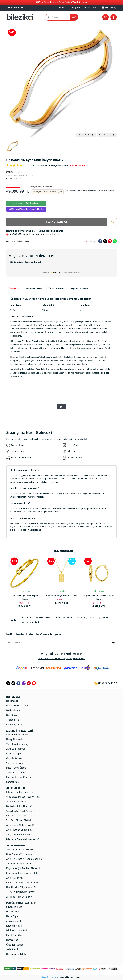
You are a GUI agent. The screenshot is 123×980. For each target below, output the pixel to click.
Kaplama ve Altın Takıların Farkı (22, 883)
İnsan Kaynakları (14, 725)
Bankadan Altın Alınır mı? (19, 806)
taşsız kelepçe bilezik (85, 618)
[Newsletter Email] (61, 643)
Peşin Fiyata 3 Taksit (80, 289)
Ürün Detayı (14, 289)
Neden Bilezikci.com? (18, 242)
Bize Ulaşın (12, 715)
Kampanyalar (13, 782)
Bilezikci (14, 172)
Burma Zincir (13, 940)
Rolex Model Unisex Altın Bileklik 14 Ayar (25, 597)
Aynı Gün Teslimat (16, 749)
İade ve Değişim (15, 754)
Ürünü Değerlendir (57, 289)
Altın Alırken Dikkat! (34, 289)
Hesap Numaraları (15, 739)
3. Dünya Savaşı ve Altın (18, 864)
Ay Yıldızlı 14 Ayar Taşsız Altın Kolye (62, 597)
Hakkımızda (12, 701)
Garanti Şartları (14, 758)
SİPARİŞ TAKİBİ (90, 8)
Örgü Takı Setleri (15, 945)
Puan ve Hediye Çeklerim (19, 777)
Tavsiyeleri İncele (77, 166)
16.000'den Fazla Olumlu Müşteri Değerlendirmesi (62, 659)
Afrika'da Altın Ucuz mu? (19, 897)
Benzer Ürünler (86, 135)
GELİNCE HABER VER (57, 222)
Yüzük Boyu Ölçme (16, 773)
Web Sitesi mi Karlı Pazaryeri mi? (23, 797)
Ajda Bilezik (12, 950)
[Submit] (113, 643)
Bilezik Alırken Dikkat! (18, 816)
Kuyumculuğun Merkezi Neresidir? (24, 869)
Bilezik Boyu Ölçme (16, 768)
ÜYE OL (63, 8)
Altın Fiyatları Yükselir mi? (20, 830)
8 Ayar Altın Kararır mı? (18, 835)
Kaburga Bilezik (14, 926)
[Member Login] (75, 8)
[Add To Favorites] (112, 222)
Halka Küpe (12, 917)
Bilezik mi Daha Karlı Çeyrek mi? (23, 840)
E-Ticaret (55, 978)
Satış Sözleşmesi (15, 763)
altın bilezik (27, 618)
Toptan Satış (13, 720)
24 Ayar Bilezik (14, 921)
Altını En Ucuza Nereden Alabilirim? (25, 859)
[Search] (61, 17)
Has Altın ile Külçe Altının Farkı (22, 887)
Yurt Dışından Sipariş (17, 744)
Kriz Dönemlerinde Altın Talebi (22, 873)
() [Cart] (109, 8)
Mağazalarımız (14, 710)
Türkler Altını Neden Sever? (21, 892)
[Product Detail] (72, 561)
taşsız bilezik (103, 618)
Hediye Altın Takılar (16, 954)
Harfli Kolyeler (14, 912)
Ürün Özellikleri (107, 135)
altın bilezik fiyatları (44, 618)
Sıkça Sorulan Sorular (17, 735)
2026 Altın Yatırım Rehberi (20, 850)
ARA (74, 17)
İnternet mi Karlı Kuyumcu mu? (22, 792)
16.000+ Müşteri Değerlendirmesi (25, 262)
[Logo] (20, 17)
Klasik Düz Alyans (15, 935)
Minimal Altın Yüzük (17, 931)
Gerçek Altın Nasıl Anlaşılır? (21, 811)
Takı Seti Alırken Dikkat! (19, 821)
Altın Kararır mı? (15, 878)
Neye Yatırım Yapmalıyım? (20, 854)
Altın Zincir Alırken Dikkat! (20, 825)
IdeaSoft (45, 978)
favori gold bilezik (64, 618)
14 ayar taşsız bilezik (31, 623)
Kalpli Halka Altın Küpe (98, 596)
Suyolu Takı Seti (14, 907)
